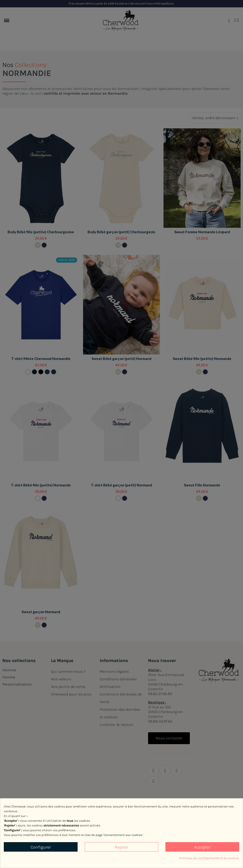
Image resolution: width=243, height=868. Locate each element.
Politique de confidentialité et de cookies (209, 858)
